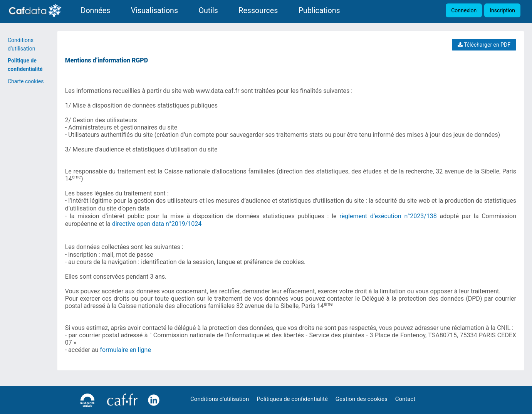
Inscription (502, 10)
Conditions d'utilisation (220, 399)
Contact (405, 399)
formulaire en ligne (125, 350)
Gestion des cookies (362, 399)
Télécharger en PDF (484, 45)
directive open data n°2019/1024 (157, 224)
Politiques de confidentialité (292, 399)
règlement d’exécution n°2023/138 (388, 216)
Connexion (464, 10)
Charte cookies (26, 81)
